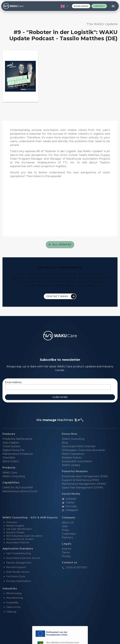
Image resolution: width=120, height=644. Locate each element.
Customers (69, 534)
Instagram (70, 510)
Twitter (68, 503)
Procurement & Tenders (20, 539)
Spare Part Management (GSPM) (82, 488)
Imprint (67, 549)
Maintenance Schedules (18, 454)
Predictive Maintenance (17, 439)
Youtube (69, 506)
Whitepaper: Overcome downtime (83, 450)
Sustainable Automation (77, 461)
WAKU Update (71, 465)
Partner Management (19, 563)
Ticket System (11, 446)
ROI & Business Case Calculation (24, 536)
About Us (68, 523)
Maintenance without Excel (20, 491)
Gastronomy (13, 607)
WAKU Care (10, 473)
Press (65, 530)
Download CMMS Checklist (79, 446)
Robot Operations (73, 454)
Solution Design (15, 532)
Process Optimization (19, 581)
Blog (65, 443)
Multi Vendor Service (18, 572)
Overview (12, 522)
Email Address (13, 382)
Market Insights (15, 526)
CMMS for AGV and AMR (18, 488)
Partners (67, 537)
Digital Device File (14, 450)
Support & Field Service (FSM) (80, 480)
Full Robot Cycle (16, 576)
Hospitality (12, 602)
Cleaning (11, 612)
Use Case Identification (19, 529)
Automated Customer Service (23, 558)
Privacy (66, 556)
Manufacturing (15, 598)
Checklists (9, 458)
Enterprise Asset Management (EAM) (85, 476)
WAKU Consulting (73, 439)
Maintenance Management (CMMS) (84, 484)
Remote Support (16, 567)
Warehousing (14, 593)
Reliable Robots (72, 458)
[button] (64, 6)
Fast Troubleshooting (19, 553)
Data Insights (11, 443)
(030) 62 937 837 (75, 567)
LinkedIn (69, 499)
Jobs (65, 526)
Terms (66, 552)
